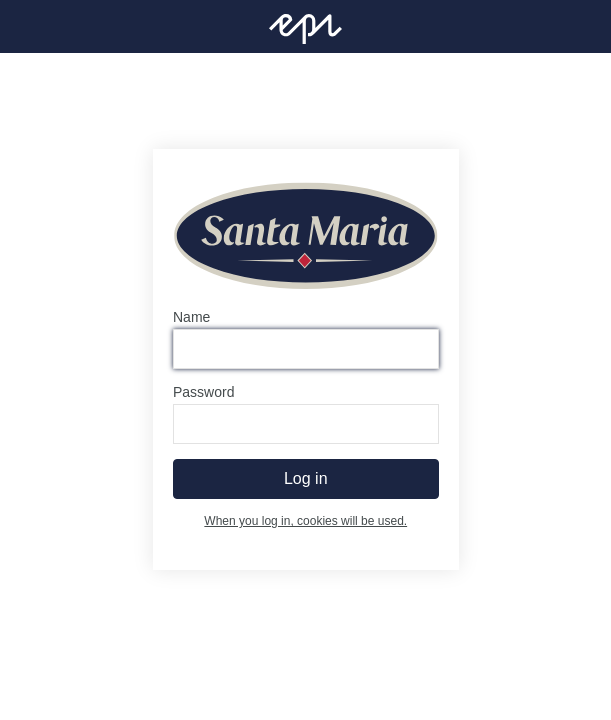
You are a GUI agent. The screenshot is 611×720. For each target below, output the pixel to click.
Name (191, 318)
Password (203, 393)
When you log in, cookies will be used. (305, 522)
